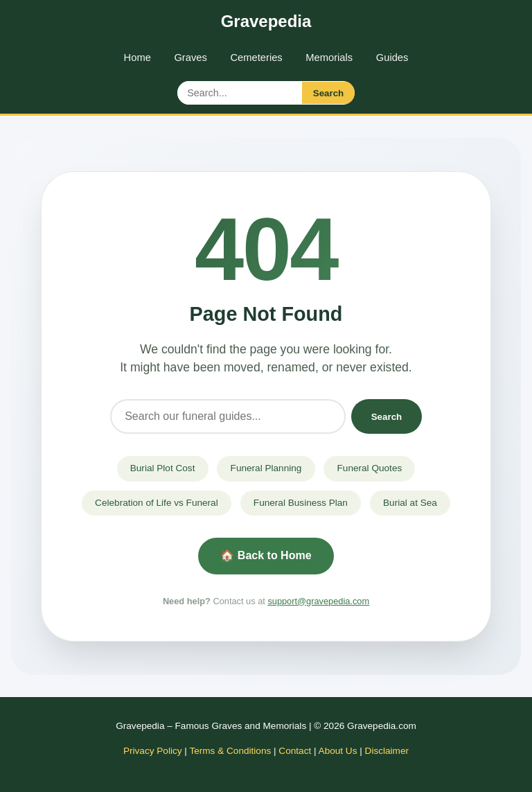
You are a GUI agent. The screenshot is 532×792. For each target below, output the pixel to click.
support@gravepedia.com (318, 601)
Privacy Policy (153, 751)
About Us (338, 751)
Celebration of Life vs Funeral (157, 503)
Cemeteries (256, 58)
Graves (190, 58)
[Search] (228, 417)
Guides (392, 58)
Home (138, 58)
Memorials (329, 58)
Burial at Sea (410, 503)
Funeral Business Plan (301, 503)
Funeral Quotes (370, 468)
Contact (295, 751)
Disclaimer (387, 751)
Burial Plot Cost (163, 468)
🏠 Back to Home (266, 555)
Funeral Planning (266, 468)
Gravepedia (266, 21)
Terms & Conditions (230, 751)
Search (328, 93)
